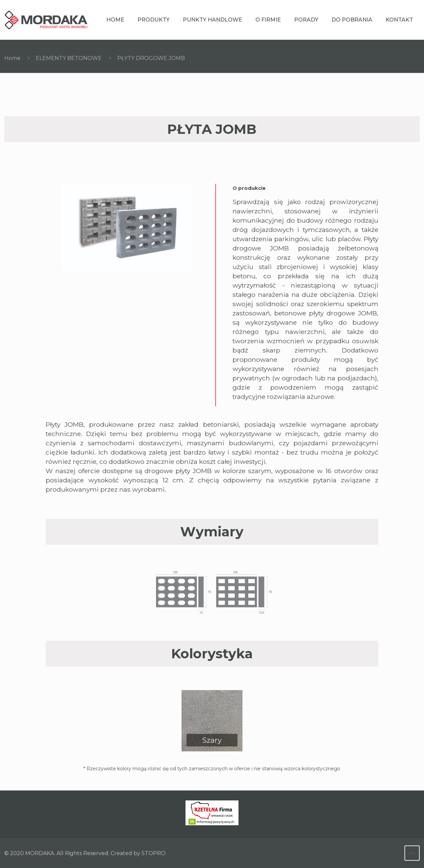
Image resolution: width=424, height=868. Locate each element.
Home (12, 58)
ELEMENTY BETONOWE (69, 58)
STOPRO (154, 854)
